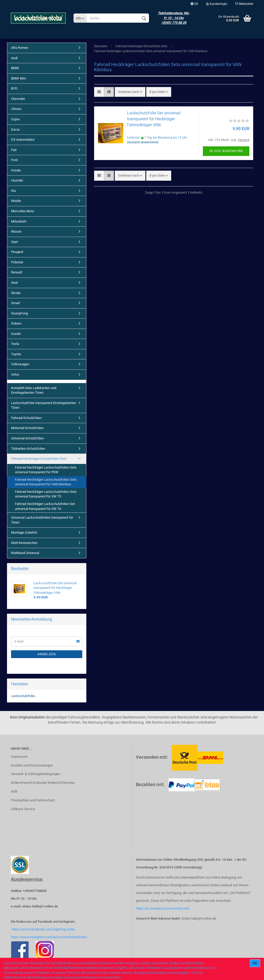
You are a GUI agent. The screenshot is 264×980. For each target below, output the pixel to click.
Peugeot (17, 252)
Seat (14, 283)
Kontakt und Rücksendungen (32, 765)
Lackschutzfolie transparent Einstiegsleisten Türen (44, 405)
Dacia (15, 129)
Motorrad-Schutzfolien (27, 428)
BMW (15, 68)
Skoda (16, 293)
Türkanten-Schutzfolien (28, 449)
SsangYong (19, 313)
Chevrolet (18, 99)
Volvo (15, 374)
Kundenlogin (217, 4)
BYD (14, 88)
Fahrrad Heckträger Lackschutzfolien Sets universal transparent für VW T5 (46, 494)
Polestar (17, 262)
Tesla (15, 344)
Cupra (15, 119)
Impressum (19, 757)
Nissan (16, 231)
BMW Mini (19, 78)
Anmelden (47, 654)
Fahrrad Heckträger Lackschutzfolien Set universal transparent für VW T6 (45, 506)
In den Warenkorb (226, 151)
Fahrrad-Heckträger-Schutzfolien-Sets (39, 459)
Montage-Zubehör (24, 532)
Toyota (16, 354)
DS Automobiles (23, 140)
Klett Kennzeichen (24, 543)
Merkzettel (244, 4)
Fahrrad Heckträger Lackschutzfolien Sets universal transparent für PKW (46, 470)
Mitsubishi (19, 221)
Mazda (16, 201)
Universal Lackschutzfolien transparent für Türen (42, 520)
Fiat (14, 150)
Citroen (16, 109)
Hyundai (17, 180)
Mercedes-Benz (23, 211)
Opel (14, 242)
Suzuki (16, 334)
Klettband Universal (25, 553)
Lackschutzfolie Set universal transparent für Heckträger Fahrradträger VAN (154, 119)
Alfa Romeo (20, 48)
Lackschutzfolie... (24, 696)
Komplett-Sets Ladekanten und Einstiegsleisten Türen (34, 390)
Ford (14, 160)
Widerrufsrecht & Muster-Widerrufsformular (43, 783)
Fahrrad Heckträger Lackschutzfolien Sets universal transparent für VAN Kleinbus (46, 482)
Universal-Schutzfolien (27, 438)
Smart (15, 303)
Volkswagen (20, 364)
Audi (14, 58)
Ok (255, 963)
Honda (16, 170)
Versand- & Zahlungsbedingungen (35, 774)
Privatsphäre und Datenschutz (33, 800)
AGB (14, 791)
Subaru (16, 323)
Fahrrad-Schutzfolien (26, 418)
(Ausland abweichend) (143, 142)
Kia (13, 191)
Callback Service (23, 809)
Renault (17, 272)
